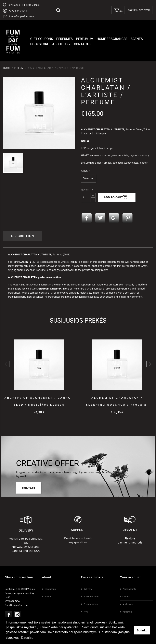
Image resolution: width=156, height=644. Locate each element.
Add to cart (116, 197)
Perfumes (64, 39)
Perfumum (85, 39)
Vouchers (127, 612)
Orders (126, 596)
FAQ (86, 611)
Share (87, 218)
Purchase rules (91, 596)
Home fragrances (112, 39)
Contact (29, 488)
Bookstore (40, 44)
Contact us (50, 589)
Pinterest (128, 218)
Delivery (88, 589)
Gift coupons (42, 39)
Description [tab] (23, 236)
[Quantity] (86, 197)
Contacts (82, 44)
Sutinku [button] (142, 630)
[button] (149, 364)
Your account (130, 577)
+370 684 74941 (18, 11)
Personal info (129, 589)
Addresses (128, 604)
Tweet (100, 218)
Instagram (17, 615)
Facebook (9, 615)
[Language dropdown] (150, 10)
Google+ (114, 218)
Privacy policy (91, 604)
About (48, 596)
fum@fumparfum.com (22, 16)
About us (62, 44)
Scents (137, 39)
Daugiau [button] (27, 638)
